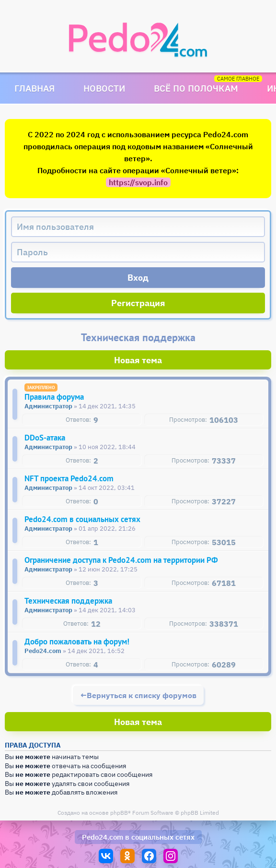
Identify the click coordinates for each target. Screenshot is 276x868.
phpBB (119, 813)
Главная (34, 88)
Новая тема (138, 360)
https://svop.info (138, 182)
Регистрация (138, 303)
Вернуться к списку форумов (142, 695)
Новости (104, 88)
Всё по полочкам (196, 88)
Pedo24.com (103, 837)
